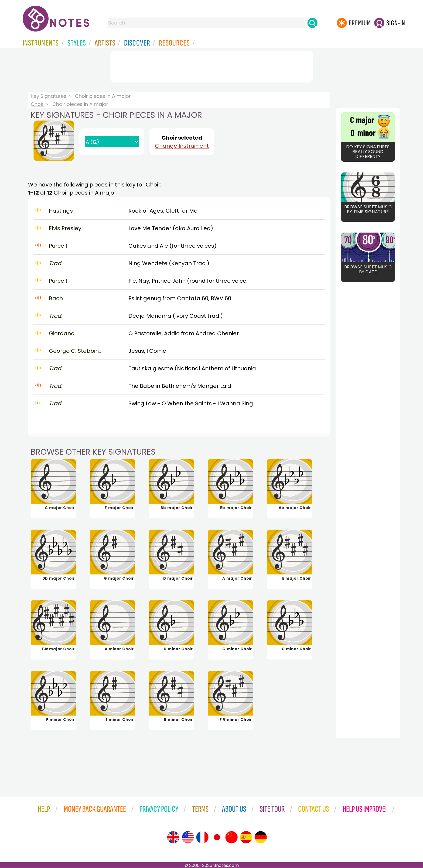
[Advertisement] (211, 65)
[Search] (312, 23)
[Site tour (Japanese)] (217, 837)
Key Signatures (49, 96)
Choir (37, 104)
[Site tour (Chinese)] (231, 837)
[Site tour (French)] (202, 837)
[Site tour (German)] (261, 837)
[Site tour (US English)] (188, 837)
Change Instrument (182, 146)
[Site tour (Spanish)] (246, 837)
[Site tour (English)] (173, 837)
